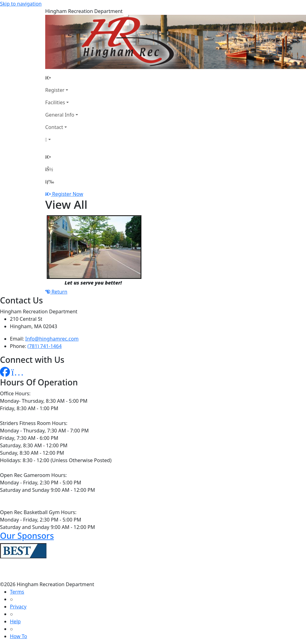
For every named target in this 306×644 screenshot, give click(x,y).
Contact (54, 127)
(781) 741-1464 (45, 346)
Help (15, 621)
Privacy (18, 607)
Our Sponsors (27, 536)
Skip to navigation (21, 4)
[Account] (62, 140)
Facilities (55, 102)
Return (56, 292)
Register (55, 90)
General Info (60, 115)
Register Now (68, 194)
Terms (17, 592)
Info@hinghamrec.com (52, 339)
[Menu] (50, 182)
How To (18, 636)
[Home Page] (62, 78)
